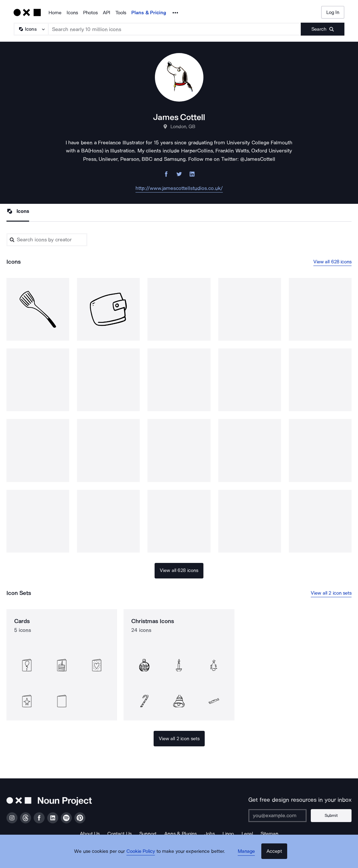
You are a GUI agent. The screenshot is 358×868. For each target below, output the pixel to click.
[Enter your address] (282, 816)
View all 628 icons (333, 262)
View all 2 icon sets (331, 593)
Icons (72, 13)
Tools (121, 13)
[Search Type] (31, 29)
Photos (90, 13)
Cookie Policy (144, 857)
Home (55, 13)
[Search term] (175, 29)
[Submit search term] (323, 29)
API (107, 13)
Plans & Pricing (149, 13)
